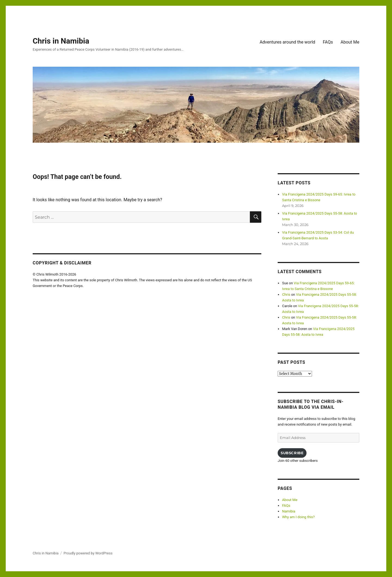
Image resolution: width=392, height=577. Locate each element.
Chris (286, 294)
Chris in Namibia (61, 41)
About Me (350, 42)
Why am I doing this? (298, 517)
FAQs (328, 42)
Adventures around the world (287, 42)
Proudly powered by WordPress (88, 553)
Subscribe (292, 453)
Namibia (289, 511)
